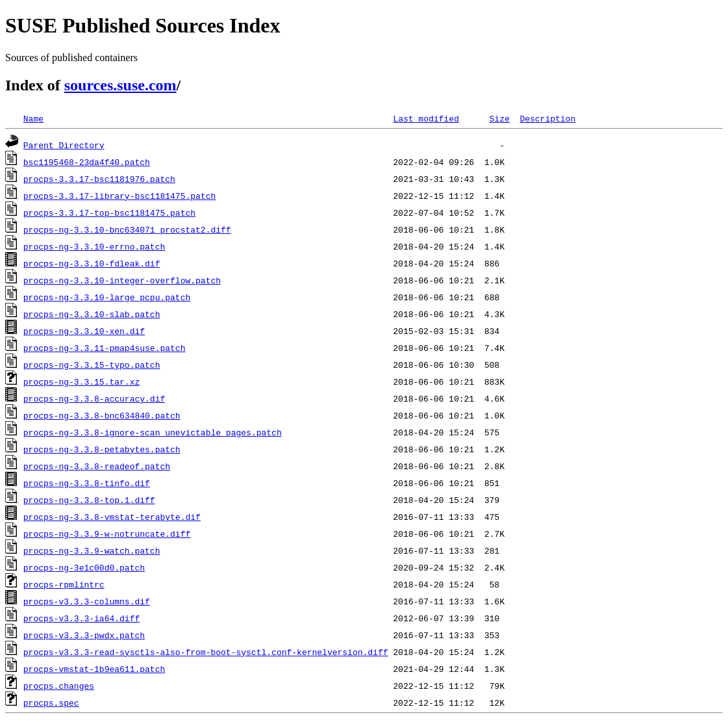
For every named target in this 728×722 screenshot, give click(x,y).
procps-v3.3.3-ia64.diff (82, 618)
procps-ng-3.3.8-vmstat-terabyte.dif (112, 517)
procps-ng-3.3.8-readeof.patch (97, 466)
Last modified (426, 118)
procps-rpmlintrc (64, 584)
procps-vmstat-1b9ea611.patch (94, 669)
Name (33, 118)
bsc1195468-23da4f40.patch (87, 162)
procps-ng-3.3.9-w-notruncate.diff (107, 534)
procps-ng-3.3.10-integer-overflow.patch (122, 280)
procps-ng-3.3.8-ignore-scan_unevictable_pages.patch (153, 432)
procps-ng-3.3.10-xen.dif (84, 331)
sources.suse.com (120, 85)
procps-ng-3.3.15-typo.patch (92, 365)
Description (547, 118)
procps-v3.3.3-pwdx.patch (84, 635)
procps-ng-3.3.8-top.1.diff (89, 500)
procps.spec (51, 703)
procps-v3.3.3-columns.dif (87, 601)
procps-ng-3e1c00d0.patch (84, 567)
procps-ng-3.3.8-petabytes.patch (102, 449)
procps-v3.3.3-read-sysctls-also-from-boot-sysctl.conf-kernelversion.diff (206, 652)
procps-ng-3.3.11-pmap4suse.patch (105, 348)
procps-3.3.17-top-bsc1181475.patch (109, 213)
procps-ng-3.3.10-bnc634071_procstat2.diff (127, 229)
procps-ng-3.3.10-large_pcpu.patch (107, 297)
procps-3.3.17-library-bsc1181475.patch (119, 196)
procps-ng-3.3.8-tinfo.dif (87, 483)
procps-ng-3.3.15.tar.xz (82, 381)
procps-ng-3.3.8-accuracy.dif (94, 398)
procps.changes (59, 686)
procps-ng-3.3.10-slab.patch (92, 314)
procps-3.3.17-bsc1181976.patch (99, 179)
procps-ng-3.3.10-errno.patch (94, 246)
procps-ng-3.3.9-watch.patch (92, 550)
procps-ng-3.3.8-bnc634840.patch (102, 415)
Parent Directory (64, 145)
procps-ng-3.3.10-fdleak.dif (92, 263)
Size (499, 118)
